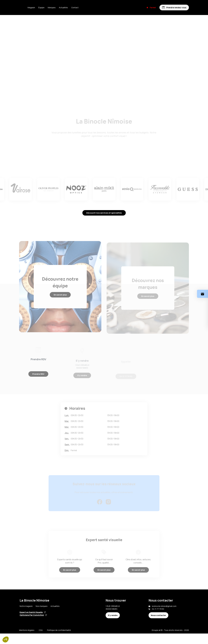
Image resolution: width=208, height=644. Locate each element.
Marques (60, 7)
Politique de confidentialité (59, 641)
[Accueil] (23, 8)
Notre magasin (26, 617)
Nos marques (42, 617)
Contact (83, 7)
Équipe (49, 7)
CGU (41, 641)
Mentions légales (27, 641)
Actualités (71, 7)
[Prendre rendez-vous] (174, 7)
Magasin (39, 7)
